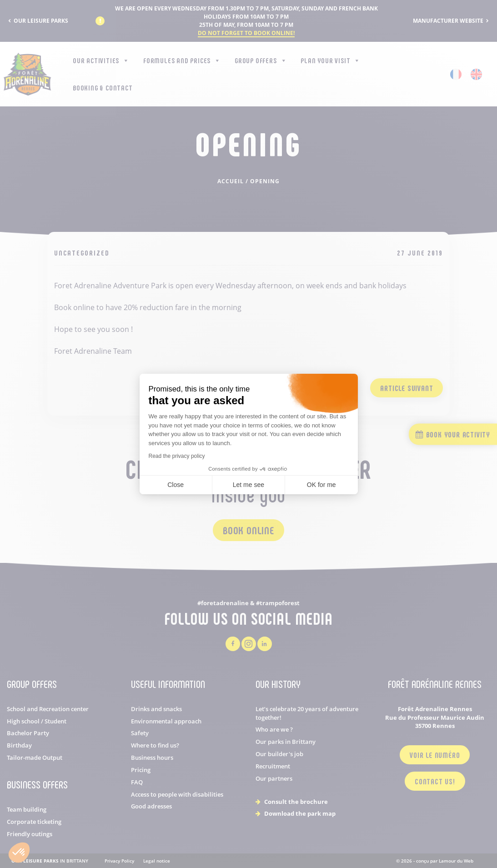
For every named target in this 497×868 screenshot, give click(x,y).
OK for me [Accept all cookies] (321, 485)
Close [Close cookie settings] (176, 485)
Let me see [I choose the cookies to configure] (248, 485)
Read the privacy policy (177, 456)
